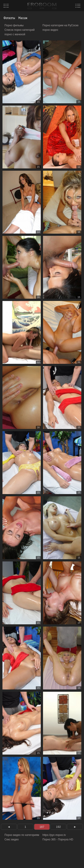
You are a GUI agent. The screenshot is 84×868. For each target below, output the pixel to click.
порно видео (50, 30)
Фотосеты (8, 18)
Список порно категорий (20, 30)
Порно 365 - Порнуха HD (58, 839)
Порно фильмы (14, 25)
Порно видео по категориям (22, 835)
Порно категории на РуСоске (61, 25)
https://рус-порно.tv (54, 835)
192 (58, 827)
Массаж (21, 18)
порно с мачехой (15, 34)
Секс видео (12, 839)
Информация (38, 859)
